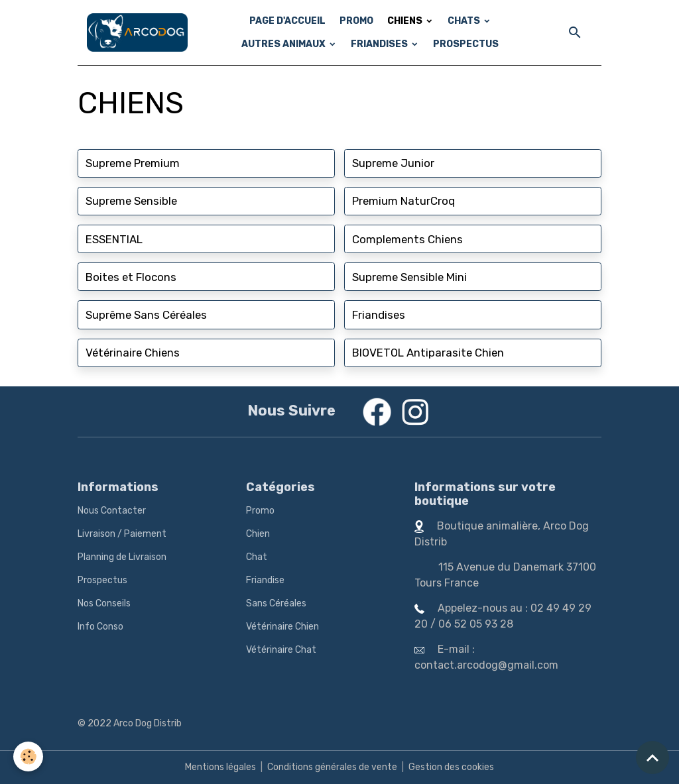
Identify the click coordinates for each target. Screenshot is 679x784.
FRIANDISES (380, 44)
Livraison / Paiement (122, 534)
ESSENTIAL (114, 239)
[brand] (137, 32)
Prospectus (102, 580)
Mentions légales (220, 767)
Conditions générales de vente (332, 767)
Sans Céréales (276, 603)
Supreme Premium (133, 163)
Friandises (379, 315)
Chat (257, 557)
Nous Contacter (112, 511)
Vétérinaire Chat (281, 650)
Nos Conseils (104, 603)
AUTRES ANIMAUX (284, 44)
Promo (260, 511)
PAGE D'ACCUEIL (287, 21)
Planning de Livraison (122, 557)
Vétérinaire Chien (282, 627)
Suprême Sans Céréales (146, 315)
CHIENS (406, 21)
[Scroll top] (652, 757)
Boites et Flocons (131, 277)
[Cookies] (28, 756)
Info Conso (100, 627)
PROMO (356, 21)
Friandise (265, 580)
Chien (258, 534)
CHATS (465, 21)
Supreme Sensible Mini (409, 277)
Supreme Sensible (131, 201)
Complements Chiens (407, 239)
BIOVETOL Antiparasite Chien (428, 353)
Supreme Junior (393, 163)
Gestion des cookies (451, 767)
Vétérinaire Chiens (133, 353)
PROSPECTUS (466, 44)
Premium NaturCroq (403, 201)
